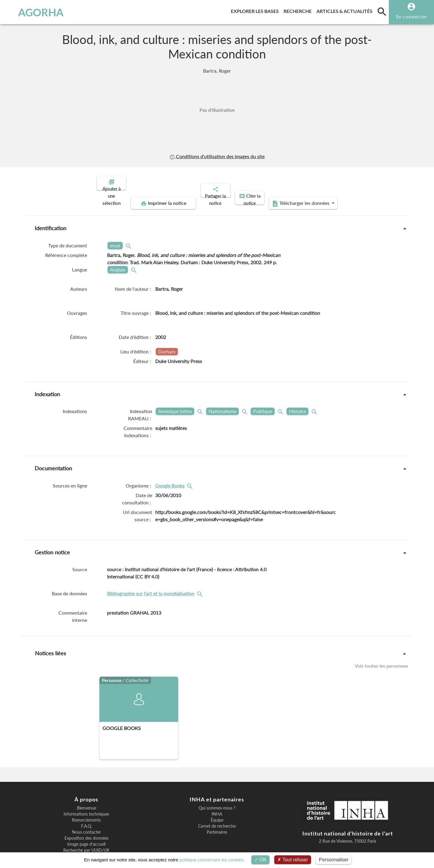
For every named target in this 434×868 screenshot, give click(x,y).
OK (261, 860)
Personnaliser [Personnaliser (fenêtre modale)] (334, 860)
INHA (217, 793)
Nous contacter (86, 811)
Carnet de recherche (217, 805)
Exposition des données (86, 817)
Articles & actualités (346, 10)
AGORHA (36, 12)
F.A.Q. (86, 805)
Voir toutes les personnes (381, 645)
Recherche (299, 10)
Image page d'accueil (86, 823)
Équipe (217, 799)
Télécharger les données (355, 183)
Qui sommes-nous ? (217, 787)
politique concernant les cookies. (212, 860)
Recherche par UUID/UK (86, 829)
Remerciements (86, 799)
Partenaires (217, 811)
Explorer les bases (256, 10)
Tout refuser (293, 860)
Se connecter (411, 16)
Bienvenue (86, 787)
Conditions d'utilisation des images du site (217, 156)
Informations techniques (86, 793)
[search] (382, 11)
